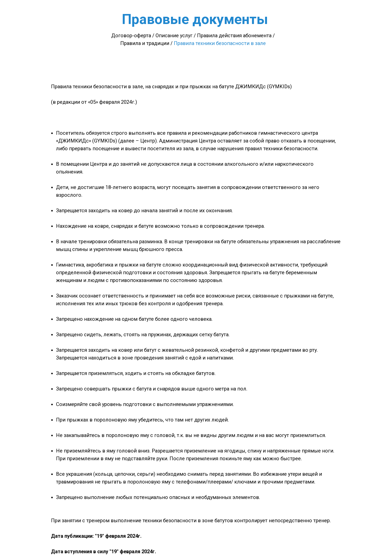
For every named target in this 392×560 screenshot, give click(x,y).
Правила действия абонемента (234, 35)
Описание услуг (174, 35)
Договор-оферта (131, 35)
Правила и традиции (145, 43)
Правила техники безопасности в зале (220, 43)
